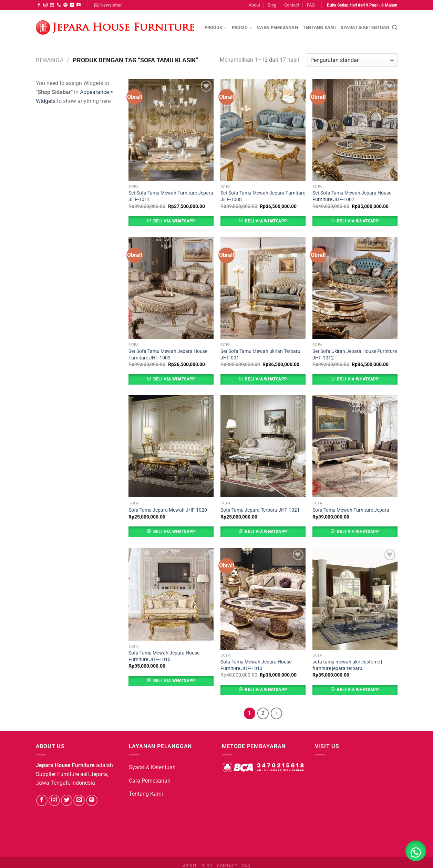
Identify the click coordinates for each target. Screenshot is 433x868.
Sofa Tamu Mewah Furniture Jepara (351, 510)
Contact (292, 5)
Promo (242, 28)
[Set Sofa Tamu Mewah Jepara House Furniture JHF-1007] (355, 130)
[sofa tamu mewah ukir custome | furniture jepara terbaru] (355, 599)
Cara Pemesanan (277, 27)
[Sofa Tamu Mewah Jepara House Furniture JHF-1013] (263, 599)
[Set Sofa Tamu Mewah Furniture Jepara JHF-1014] (171, 130)
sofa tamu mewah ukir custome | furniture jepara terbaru (347, 665)
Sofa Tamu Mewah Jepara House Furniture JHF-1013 (256, 665)
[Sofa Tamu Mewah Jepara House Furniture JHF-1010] (171, 594)
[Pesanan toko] (352, 60)
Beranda (50, 60)
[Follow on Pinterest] (65, 5)
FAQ (311, 5)
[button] (416, 851)
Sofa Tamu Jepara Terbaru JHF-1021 (260, 510)
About (254, 5)
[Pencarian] (395, 28)
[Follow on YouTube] (79, 5)
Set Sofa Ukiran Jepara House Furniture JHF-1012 (355, 355)
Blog (272, 5)
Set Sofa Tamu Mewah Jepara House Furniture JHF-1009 (168, 355)
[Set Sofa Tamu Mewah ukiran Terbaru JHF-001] (263, 288)
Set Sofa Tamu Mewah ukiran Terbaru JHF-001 (260, 355)
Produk (216, 28)
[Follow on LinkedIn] (72, 5)
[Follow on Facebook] (39, 5)
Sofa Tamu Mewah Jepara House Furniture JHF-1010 (164, 656)
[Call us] (59, 5)
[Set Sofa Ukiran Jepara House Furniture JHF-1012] (355, 288)
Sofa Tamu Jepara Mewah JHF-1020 (168, 510)
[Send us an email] (52, 5)
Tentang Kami (319, 27)
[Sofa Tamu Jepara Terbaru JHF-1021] (263, 446)
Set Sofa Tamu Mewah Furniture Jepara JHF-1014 (171, 196)
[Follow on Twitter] (67, 800)
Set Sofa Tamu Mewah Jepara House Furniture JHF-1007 (352, 196)
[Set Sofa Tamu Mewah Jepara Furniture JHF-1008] (263, 130)
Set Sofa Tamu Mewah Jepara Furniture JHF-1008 (263, 196)
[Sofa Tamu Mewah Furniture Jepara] (355, 446)
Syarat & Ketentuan (365, 27)
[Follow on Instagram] (45, 5)
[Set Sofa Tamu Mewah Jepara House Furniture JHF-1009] (171, 288)
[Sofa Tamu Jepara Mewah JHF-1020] (171, 446)
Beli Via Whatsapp (174, 221)
